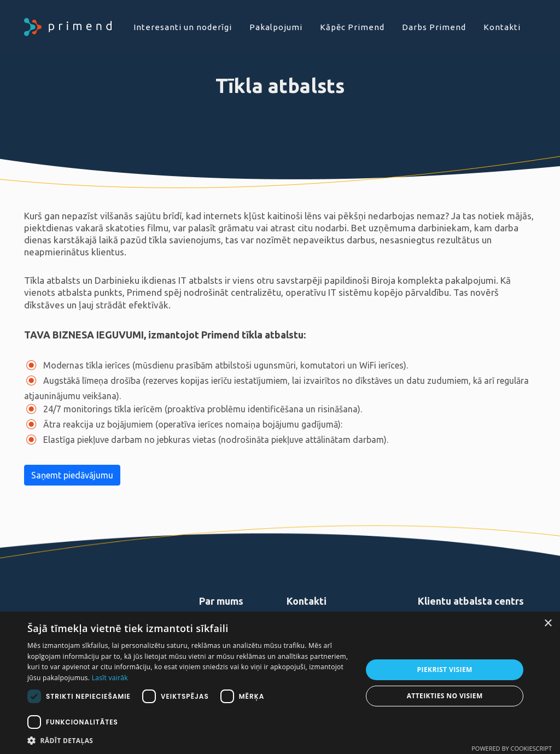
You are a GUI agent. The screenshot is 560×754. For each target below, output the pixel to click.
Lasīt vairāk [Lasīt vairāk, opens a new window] (110, 678)
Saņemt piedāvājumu (72, 475)
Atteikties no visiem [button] (445, 696)
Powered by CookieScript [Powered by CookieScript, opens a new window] (512, 748)
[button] (190, 740)
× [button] (548, 624)
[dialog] (280, 683)
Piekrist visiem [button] (445, 670)
